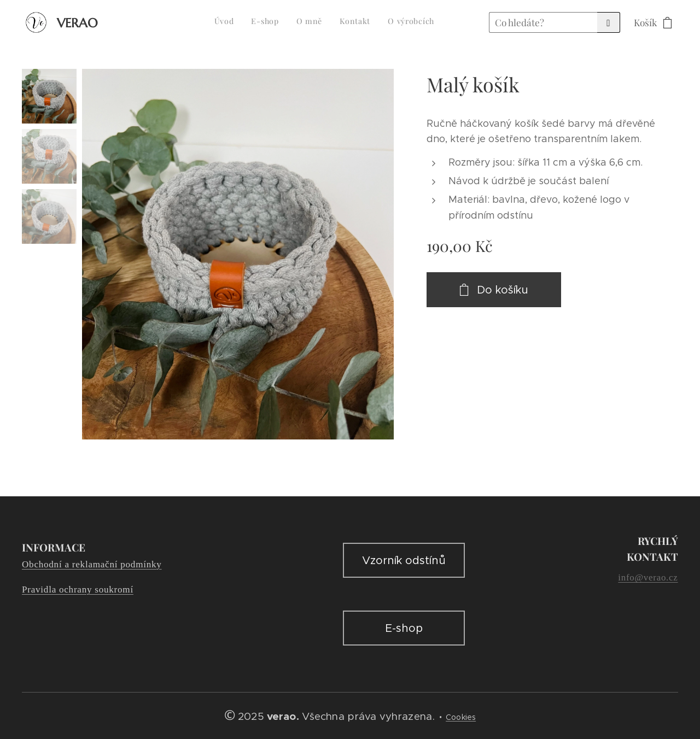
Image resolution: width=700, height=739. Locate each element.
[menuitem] (367, 22)
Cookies (461, 717)
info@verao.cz (648, 577)
